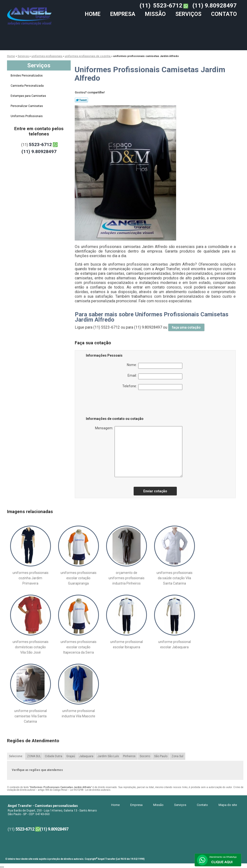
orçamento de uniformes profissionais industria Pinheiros (127, 578)
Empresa (123, 14)
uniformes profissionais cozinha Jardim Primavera (31, 578)
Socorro (145, 756)
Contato (224, 14)
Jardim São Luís (108, 756)
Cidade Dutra (54, 756)
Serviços (188, 14)
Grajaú (71, 756)
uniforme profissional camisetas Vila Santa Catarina (31, 716)
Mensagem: (139, 452)
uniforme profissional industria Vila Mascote (79, 713)
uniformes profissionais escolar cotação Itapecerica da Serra (79, 647)
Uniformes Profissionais (27, 116)
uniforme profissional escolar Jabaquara (175, 644)
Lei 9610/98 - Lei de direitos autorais (90, 790)
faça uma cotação (186, 327)
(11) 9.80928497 (215, 6)
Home (93, 14)
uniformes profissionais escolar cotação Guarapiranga (79, 578)
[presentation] (117, 404)
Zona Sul (177, 756)
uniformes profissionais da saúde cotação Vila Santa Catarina (175, 578)
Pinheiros (129, 756)
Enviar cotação (155, 491)
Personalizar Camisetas (27, 106)
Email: (155, 376)
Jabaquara (86, 756)
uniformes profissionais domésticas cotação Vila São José (31, 647)
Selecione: (16, 756)
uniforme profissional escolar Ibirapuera (127, 644)
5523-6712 (168, 6)
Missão (155, 14)
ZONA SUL (34, 756)
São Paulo (161, 756)
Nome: (155, 366)
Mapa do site (228, 805)
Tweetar (81, 100)
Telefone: (152, 387)
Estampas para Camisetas (29, 96)
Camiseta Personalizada (27, 86)
